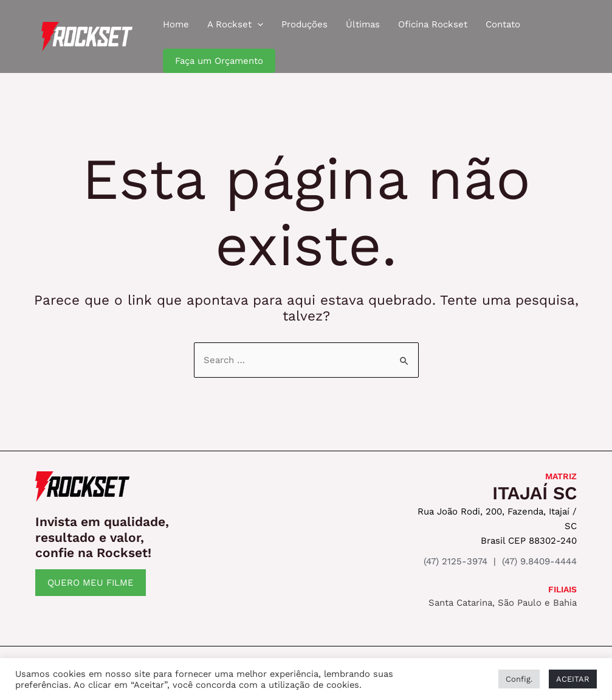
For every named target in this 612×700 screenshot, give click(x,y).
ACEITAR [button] (573, 679)
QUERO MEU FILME (91, 583)
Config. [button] (519, 679)
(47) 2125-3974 (456, 561)
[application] (257, 24)
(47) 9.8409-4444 (539, 561)
